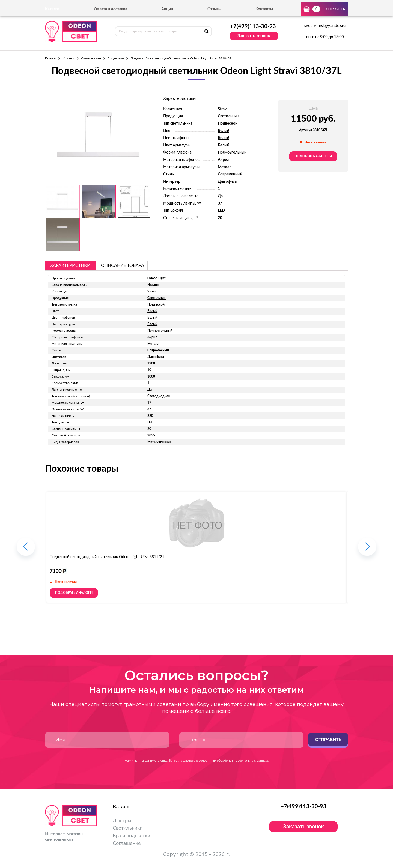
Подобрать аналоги (313, 156)
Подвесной (228, 124)
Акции (167, 9)
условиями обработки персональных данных (233, 761)
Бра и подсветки (131, 836)
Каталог (69, 58)
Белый (224, 131)
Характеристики (70, 265)
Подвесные (116, 58)
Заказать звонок (254, 36)
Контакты (264, 9)
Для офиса (227, 182)
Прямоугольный (232, 152)
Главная (51, 58)
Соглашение (127, 843)
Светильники (91, 58)
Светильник (228, 116)
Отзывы (214, 9)
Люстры (122, 821)
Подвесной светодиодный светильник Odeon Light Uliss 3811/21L (108, 557)
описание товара (123, 265)
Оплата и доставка (111, 9)
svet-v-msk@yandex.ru (325, 26)
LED (221, 211)
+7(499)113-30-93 (253, 26)
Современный (230, 174)
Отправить (328, 739)
